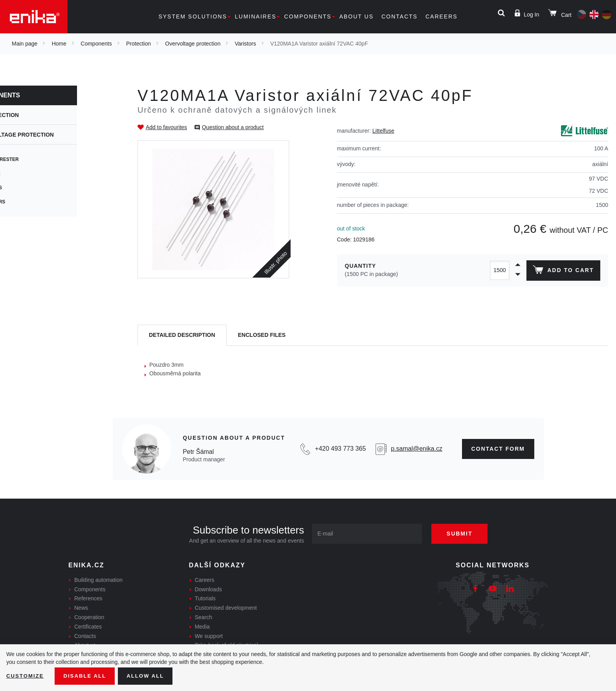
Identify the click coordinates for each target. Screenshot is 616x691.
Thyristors (31, 202)
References (88, 598)
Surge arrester (38, 159)
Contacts (400, 16)
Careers (442, 16)
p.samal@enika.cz (417, 449)
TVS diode (28, 174)
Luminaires (256, 16)
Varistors (245, 44)
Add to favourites (166, 127)
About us (357, 16)
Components (308, 16)
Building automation (98, 580)
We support (209, 636)
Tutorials (205, 598)
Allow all (150, 676)
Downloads (208, 589)
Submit (464, 534)
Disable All (88, 676)
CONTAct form (498, 449)
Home (59, 44)
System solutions (192, 16)
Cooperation (89, 617)
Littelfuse (383, 131)
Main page (25, 44)
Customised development (226, 608)
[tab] (182, 335)
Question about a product (233, 127)
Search (203, 617)
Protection (138, 44)
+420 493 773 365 (340, 449)
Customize (26, 676)
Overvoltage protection (193, 44)
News (81, 608)
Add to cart (562, 271)
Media (202, 627)
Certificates (88, 627)
